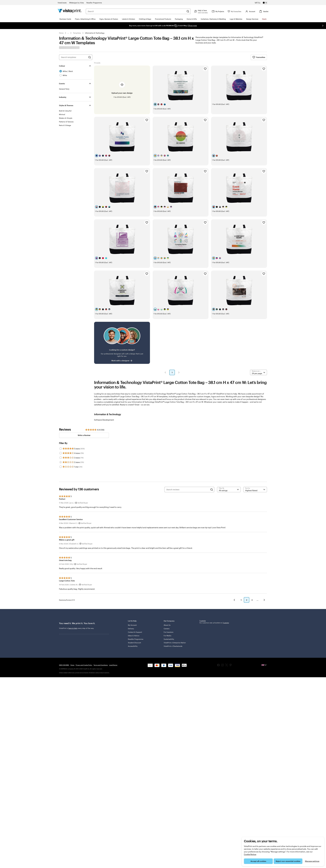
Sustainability (169, 621)
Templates (77, 33)
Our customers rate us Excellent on (214, 606)
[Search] (188, 11)
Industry (63, 97)
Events (62, 83)
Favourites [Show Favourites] (259, 57)
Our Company (180, 604)
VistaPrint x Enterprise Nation (175, 624)
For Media (167, 617)
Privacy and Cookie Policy (84, 660)
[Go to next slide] (323, 26)
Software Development (104, 399)
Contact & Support (135, 614)
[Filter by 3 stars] (61, 437)
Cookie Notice (250, 854)
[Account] (250, 11)
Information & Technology (95, 33)
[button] (165, 352)
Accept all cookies (258, 861)
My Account (132, 607)
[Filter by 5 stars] (61, 428)
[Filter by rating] (229, 469)
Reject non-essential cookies (288, 861)
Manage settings (312, 861)
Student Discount (134, 624)
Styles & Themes (66, 105)
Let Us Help (144, 604)
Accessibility (133, 628)
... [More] (68, 33)
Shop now (192, 25)
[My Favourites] (235, 11)
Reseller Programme (136, 621)
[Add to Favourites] (205, 69)
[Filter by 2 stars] (61, 442)
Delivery (131, 610)
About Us (167, 607)
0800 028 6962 (64, 660)
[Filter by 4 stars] (61, 433)
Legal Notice (113, 660)
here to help (73, 611)
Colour (62, 66)
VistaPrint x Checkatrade (173, 628)
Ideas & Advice (134, 617)
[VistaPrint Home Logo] (70, 11)
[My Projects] (218, 11)
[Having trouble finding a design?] (122, 322)
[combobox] (136, 11)
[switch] (263, 3)
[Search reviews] (188, 469)
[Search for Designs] (90, 57)
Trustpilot (203, 604)
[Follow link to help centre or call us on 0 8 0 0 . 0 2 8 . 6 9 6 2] (201, 11)
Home (61, 33)
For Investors (169, 614)
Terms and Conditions (101, 660)
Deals (264, 19)
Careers (167, 610)
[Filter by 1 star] (61, 446)
